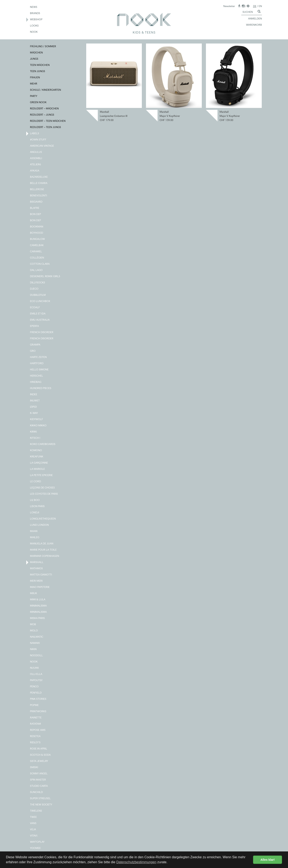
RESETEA (35, 736)
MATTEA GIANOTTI (41, 575)
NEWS (34, 7)
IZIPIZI (34, 407)
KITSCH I (35, 438)
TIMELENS (36, 811)
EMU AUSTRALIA (40, 320)
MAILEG (35, 538)
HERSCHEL (37, 376)
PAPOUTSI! (36, 681)
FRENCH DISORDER (42, 332)
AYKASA (35, 171)
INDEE (34, 395)
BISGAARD (36, 202)
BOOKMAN (37, 227)
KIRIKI (34, 432)
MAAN (34, 531)
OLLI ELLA (36, 674)
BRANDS (35, 13)
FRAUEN (35, 78)
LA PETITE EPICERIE (42, 475)
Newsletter (229, 6)
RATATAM (36, 724)
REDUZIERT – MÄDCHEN (45, 109)
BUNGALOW (38, 239)
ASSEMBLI (36, 158)
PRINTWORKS (38, 712)
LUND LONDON (40, 525)
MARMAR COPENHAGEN (45, 556)
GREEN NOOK (38, 103)
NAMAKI (35, 643)
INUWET (35, 401)
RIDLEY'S (35, 743)
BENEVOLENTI (39, 196)
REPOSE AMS (38, 730)
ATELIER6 (36, 165)
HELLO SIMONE (39, 370)
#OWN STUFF (38, 140)
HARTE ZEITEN (39, 357)
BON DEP (36, 214)
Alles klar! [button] (268, 860)
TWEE (34, 817)
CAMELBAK (37, 245)
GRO (33, 351)
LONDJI (35, 513)
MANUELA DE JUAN (42, 544)
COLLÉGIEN (37, 258)
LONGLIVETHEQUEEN (43, 519)
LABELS (35, 134)
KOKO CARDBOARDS (43, 444)
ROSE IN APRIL (39, 749)
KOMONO (36, 451)
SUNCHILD (37, 792)
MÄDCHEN (37, 53)
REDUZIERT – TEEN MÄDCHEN (48, 121)
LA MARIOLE (38, 469)
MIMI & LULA (38, 600)
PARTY (34, 96)
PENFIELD (36, 693)
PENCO (35, 687)
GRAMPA (35, 345)
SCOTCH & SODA (41, 755)
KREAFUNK (37, 457)
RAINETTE (36, 718)
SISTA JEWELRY (39, 761)
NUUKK (35, 668)
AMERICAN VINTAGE (42, 146)
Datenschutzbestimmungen (136, 862)
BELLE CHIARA (39, 183)
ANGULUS (36, 152)
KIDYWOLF (37, 419)
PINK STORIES (38, 699)
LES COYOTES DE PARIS (44, 494)
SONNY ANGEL (39, 774)
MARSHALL (37, 562)
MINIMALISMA (39, 606)
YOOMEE (36, 848)
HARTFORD (37, 364)
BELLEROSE (37, 190)
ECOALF (35, 308)
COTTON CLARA (40, 264)
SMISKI (34, 768)
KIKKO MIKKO (38, 426)
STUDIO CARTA (39, 786)
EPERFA (35, 326)
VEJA (33, 830)
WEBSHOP (36, 20)
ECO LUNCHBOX (40, 301)
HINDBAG (36, 382)
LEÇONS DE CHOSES (43, 488)
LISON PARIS (38, 507)
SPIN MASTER (38, 780)
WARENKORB (252, 25)
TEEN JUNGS (38, 71)
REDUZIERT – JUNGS (42, 115)
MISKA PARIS (38, 618)
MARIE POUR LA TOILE (44, 550)
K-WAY (34, 413)
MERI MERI (36, 581)
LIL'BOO (35, 500)
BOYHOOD (37, 233)
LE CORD (36, 482)
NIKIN (33, 649)
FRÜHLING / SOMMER (43, 47)
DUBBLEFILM (38, 295)
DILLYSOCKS (38, 283)
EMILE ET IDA (38, 314)
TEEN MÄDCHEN (40, 65)
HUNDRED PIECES (41, 388)
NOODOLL (37, 656)
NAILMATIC (37, 637)
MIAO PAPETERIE (40, 587)
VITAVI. (34, 836)
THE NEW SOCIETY (41, 805)
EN (260, 6)
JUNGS (34, 59)
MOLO (34, 631)
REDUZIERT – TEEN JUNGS (46, 127)
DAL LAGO (36, 270)
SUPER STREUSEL (41, 799)
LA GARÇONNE (39, 463)
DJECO (34, 289)
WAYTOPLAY (37, 842)
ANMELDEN (253, 19)
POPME (35, 705)
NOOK (34, 32)
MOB (33, 625)
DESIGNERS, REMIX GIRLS (45, 277)
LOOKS (35, 26)
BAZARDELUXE (39, 177)
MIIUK (34, 594)
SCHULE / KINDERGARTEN (46, 90)
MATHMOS (37, 569)
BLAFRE (35, 208)
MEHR (34, 84)
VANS (33, 823)
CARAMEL (36, 252)
